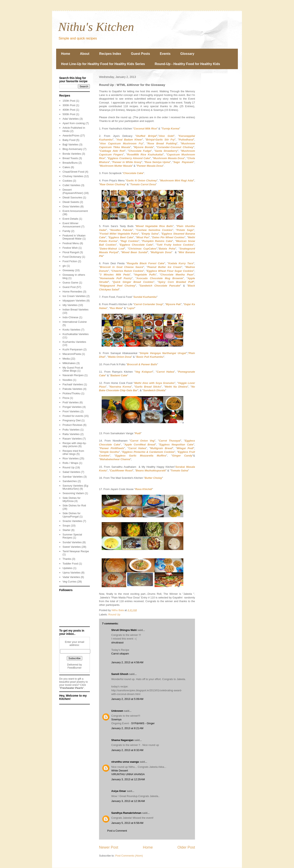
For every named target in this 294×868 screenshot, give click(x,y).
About (85, 54)
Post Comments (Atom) (129, 856)
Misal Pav (143, 237)
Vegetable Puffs (145, 275)
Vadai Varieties (71, 577)
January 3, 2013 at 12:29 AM (128, 779)
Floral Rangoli (71, 252)
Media (66, 359)
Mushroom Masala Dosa (169, 158)
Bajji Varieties (70, 144)
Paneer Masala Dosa (150, 166)
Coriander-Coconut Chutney (175, 147)
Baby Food (69, 140)
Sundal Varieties (72, 542)
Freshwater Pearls (72, 688)
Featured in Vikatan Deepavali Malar (74, 237)
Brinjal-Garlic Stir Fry (160, 140)
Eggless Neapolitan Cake (176, 445)
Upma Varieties (71, 573)
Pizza (66, 398)
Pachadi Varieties (73, 384)
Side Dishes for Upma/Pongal (71, 515)
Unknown (117, 711)
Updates (67, 568)
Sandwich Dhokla (154, 390)
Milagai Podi (185, 448)
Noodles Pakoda (121, 230)
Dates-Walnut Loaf (112, 249)
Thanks (67, 559)
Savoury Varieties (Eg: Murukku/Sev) (76, 487)
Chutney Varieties (73, 176)
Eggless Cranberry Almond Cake (129, 158)
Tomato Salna (179, 471)
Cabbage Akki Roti (112, 151)
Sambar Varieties (73, 477)
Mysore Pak (173, 304)
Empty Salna (150, 234)
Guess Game (70, 283)
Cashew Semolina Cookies (154, 230)
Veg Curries (69, 582)
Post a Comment (117, 831)
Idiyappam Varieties (74, 301)
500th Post (69, 114)
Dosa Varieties (71, 206)
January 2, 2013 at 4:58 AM (127, 662)
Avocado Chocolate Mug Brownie (160, 278)
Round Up (114, 614)
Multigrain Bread (161, 448)
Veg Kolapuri (144, 372)
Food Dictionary (72, 257)
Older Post (186, 847)
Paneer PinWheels (112, 448)
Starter (66, 530)
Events (165, 54)
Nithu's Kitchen (96, 27)
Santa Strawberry (166, 151)
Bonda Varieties (72, 154)
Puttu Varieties (71, 430)
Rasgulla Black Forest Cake (146, 263)
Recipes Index (110, 54)
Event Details (70, 219)
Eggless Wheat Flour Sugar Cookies (170, 271)
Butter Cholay (153, 478)
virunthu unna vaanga (125, 762)
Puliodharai (186, 140)
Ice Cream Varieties (74, 296)
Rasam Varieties (72, 439)
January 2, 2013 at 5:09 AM (127, 699)
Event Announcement (75, 211)
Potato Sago (185, 230)
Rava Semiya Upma (157, 162)
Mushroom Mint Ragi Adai (177, 180)
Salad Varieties (71, 472)
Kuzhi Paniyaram (72, 349)
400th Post (69, 110)
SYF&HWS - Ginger (143, 723)
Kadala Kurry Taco (181, 263)
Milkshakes (69, 363)
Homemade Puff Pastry (116, 278)
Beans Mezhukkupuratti (151, 471)
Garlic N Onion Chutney (142, 180)
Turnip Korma (171, 129)
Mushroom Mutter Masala (116, 166)
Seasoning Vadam (73, 493)
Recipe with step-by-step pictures (75, 445)
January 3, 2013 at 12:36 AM (128, 801)
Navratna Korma (120, 387)
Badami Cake (119, 375)
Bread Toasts (70, 158)
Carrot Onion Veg (142, 441)
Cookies (67, 181)
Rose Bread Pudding (162, 143)
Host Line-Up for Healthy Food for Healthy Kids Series (103, 64)
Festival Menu (71, 243)
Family (66, 231)
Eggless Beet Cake (121, 237)
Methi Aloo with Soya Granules (154, 383)
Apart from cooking (74, 123)
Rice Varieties (71, 458)
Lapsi (131, 308)
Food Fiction (70, 261)
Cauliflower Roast (121, 471)
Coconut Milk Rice (145, 129)
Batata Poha (167, 249)
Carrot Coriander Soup (148, 304)
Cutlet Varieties (71, 185)
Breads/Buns (70, 163)
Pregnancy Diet (72, 420)
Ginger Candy (182, 456)
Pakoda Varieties (72, 389)
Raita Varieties (71, 434)
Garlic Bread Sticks (148, 387)
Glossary (187, 54)
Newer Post (109, 847)
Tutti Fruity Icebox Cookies (175, 245)
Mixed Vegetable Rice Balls (154, 226)
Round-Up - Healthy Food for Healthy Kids (187, 64)
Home (66, 54)
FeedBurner (75, 668)
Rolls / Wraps (70, 463)
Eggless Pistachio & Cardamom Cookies (148, 452)
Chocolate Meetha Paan (177, 275)
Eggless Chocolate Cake (136, 245)
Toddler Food (70, 564)
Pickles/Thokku (71, 393)
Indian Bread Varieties (75, 310)
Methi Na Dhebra (176, 387)
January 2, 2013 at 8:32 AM (127, 750)
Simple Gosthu (110, 452)
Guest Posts (140, 54)
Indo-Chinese (70, 317)
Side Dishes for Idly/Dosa (71, 500)
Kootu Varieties (71, 330)
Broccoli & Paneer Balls (142, 364)
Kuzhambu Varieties (74, 342)
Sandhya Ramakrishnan (126, 813)
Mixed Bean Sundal (135, 252)
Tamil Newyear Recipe (76, 551)
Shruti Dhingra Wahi (124, 630)
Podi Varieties (71, 402)
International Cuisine (75, 322)
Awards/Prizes (71, 135)
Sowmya (116, 719)
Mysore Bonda (144, 147)
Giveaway (68, 270)
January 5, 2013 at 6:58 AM (127, 823)
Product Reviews (72, 425)
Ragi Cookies (130, 241)
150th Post (69, 101)
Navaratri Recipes (73, 375)
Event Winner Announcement (71, 225)
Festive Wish (70, 248)
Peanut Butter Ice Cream (165, 267)
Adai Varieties (71, 119)
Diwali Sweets (71, 202)
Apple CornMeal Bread (140, 445)
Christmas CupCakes (143, 249)
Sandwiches (70, 481)
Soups (66, 526)
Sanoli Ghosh (120, 674)
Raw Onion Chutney (113, 184)
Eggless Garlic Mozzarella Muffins (141, 456)
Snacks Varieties (72, 521)
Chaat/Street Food (73, 172)
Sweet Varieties (72, 547)
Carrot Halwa (165, 372)
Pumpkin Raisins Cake (157, 241)
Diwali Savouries (72, 197)
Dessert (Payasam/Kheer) (73, 191)
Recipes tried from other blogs (73, 453)
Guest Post (69, 287)
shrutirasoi (117, 643)
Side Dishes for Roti (74, 505)
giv (64, 266)
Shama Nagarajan (122, 740)
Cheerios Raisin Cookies (128, 271)
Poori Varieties (71, 411)
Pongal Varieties (72, 407)
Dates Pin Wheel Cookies (168, 237)
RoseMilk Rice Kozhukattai (145, 155)
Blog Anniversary (72, 149)
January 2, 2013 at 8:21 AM (127, 728)
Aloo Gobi (166, 136)
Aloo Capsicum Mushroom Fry (121, 143)
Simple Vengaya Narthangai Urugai (163, 353)
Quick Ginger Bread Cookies (133, 282)
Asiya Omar (119, 791)
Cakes (66, 167)
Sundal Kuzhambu (145, 297)
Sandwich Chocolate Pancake (160, 286)
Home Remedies (72, 292)
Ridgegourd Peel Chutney (118, 286)
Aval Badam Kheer (129, 140)
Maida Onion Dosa (120, 357)
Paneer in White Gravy (127, 162)
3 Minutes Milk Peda (115, 275)
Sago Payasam (183, 162)
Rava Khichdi (144, 489)
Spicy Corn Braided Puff (176, 282)
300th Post (69, 105)
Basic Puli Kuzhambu (150, 357)
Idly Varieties (70, 305)
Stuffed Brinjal (146, 136)
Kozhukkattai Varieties (76, 334)
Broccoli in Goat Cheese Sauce (122, 267)
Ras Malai (116, 308)
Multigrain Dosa (161, 252)
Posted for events (73, 416)
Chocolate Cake (133, 173)
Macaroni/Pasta (72, 354)
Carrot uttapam (120, 654)
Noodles (67, 380)
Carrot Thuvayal (170, 441)
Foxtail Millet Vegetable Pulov (119, 234)
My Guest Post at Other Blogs (73, 369)
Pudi (138, 433)
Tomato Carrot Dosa (143, 184)
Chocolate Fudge (140, 151)
